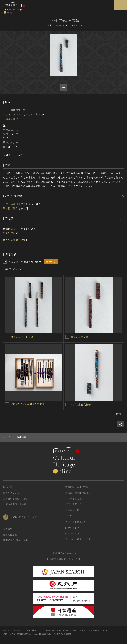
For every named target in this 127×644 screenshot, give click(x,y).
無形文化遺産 (10, 534)
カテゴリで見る (11, 493)
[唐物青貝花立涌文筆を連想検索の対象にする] (7, 337)
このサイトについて (76, 522)
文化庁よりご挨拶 (75, 499)
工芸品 (7, 119)
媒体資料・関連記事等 (77, 487)
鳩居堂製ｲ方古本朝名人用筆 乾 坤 (29, 404)
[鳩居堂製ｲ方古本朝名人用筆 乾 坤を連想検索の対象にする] (7, 404)
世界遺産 (8, 529)
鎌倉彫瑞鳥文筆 (80, 337)
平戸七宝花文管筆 (81, 404)
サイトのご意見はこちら (78, 539)
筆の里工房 (9, 208)
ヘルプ (69, 516)
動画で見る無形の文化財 (16, 540)
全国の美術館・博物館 (15, 504)
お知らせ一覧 (72, 510)
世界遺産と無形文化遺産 (16, 499)
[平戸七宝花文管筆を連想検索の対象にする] (67, 404)
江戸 (15, 119)
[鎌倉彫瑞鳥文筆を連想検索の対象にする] (67, 337)
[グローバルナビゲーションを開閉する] (121, 5)
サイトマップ (72, 533)
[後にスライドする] (119, 414)
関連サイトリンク (75, 528)
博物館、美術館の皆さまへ (79, 493)
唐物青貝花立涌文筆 (22, 337)
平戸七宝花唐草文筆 (14, 204)
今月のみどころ (73, 504)
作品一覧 (8, 487)
